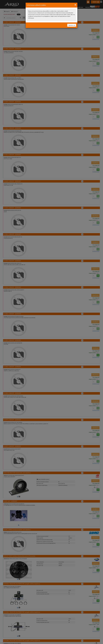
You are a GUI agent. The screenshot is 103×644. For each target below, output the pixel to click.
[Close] (75, 5)
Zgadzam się (72, 25)
